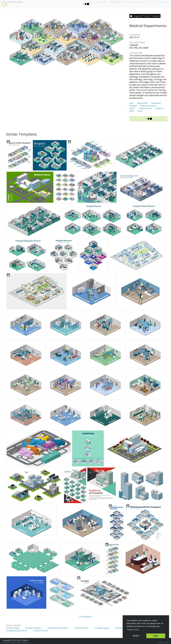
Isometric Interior (33, 628)
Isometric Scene (41, 631)
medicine (159, 108)
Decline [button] (136, 636)
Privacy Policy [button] (133, 630)
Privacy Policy (8, 642)
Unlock (148, 119)
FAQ (167, 642)
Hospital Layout (102, 628)
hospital (133, 106)
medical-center (145, 108)
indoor (132, 108)
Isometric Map (13, 628)
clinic (131, 103)
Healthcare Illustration (58, 628)
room (140, 111)
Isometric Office (81, 628)
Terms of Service (22, 642)
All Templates (86, 617)
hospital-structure (148, 106)
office (132, 111)
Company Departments (17, 631)
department (142, 103)
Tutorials (160, 642)
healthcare (156, 103)
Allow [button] (156, 636)
